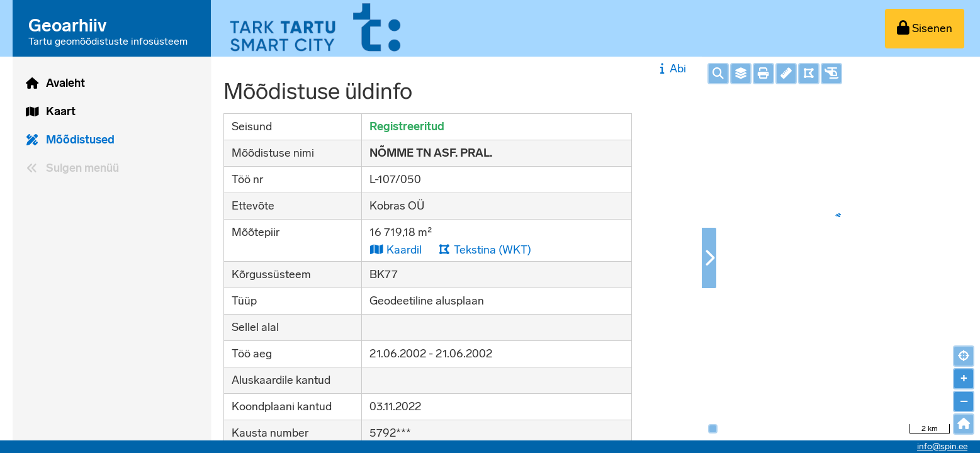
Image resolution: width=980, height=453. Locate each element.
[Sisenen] (925, 29)
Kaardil (396, 249)
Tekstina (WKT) (485, 249)
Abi (671, 69)
